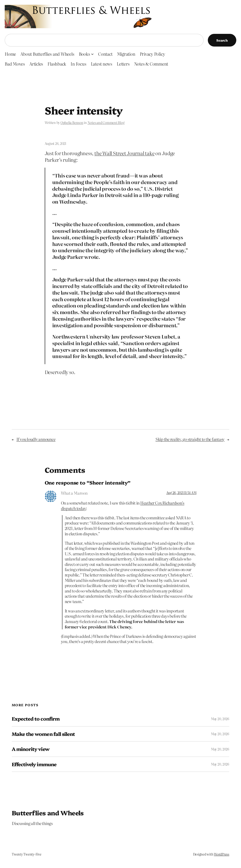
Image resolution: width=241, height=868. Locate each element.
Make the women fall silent (43, 734)
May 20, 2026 (220, 719)
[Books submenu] (92, 54)
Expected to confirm (36, 719)
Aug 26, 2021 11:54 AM (181, 493)
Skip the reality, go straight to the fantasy (190, 439)
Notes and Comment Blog (106, 122)
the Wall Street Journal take (124, 153)
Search (222, 40)
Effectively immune (34, 764)
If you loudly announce (36, 439)
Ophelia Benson (72, 122)
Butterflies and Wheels (48, 813)
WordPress (222, 854)
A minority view (31, 749)
